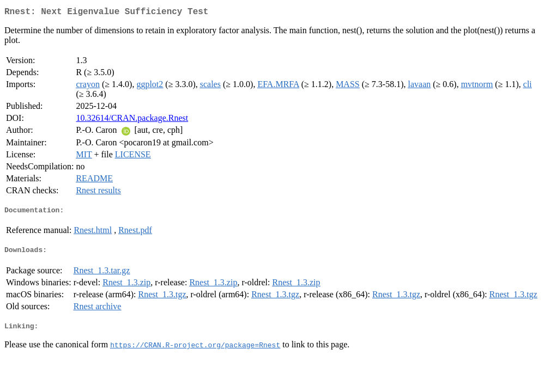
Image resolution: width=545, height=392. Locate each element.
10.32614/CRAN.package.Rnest (132, 120)
